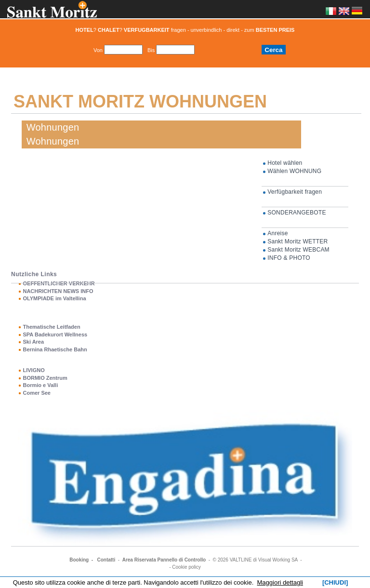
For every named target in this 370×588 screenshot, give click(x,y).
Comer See (36, 393)
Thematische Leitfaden (51, 327)
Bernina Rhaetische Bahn (55, 349)
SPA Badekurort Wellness (55, 334)
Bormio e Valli (40, 385)
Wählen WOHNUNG (294, 171)
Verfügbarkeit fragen (295, 192)
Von (98, 50)
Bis (151, 50)
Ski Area (33, 342)
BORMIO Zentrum (45, 378)
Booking (79, 560)
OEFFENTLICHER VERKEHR (59, 283)
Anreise (277, 233)
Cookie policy (186, 567)
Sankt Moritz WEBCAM (298, 250)
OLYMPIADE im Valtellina (54, 298)
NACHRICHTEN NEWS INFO (58, 291)
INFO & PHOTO (289, 258)
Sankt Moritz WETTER (297, 241)
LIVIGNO (33, 370)
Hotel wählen (285, 163)
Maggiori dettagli (280, 582)
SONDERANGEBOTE (297, 213)
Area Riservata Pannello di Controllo (164, 560)
